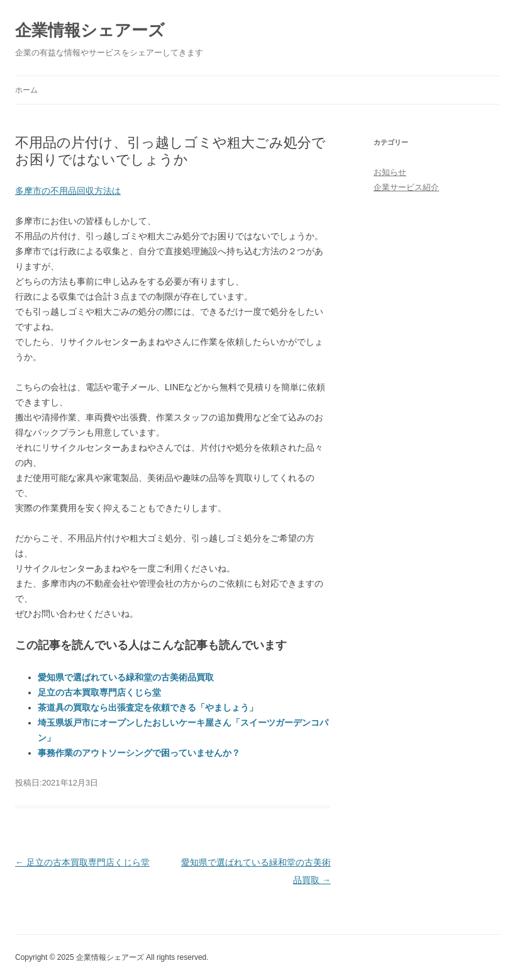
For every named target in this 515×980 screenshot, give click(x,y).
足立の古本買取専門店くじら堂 (99, 692)
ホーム (26, 90)
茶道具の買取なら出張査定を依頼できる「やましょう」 (148, 707)
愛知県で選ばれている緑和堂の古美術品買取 (126, 677)
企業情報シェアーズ (90, 30)
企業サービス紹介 (406, 187)
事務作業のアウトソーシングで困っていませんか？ (139, 753)
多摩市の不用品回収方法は (68, 191)
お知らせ (390, 172)
